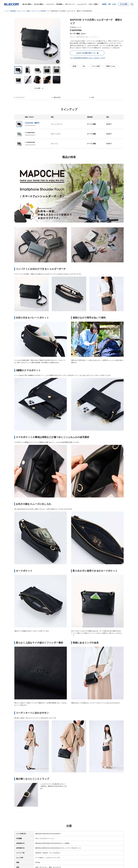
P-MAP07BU (31, 133)
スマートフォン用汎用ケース (40, 11)
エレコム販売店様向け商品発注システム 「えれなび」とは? (87, 58)
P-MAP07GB (31, 142)
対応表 (74, 66)
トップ (6, 11)
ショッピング (81, 4)
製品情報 (13, 11)
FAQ (84, 66)
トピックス (50, 4)
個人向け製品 (27, 4)
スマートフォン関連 (24, 11)
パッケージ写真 (96, 66)
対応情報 (59, 4)
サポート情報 (93, 4)
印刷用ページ (110, 66)
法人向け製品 (38, 4)
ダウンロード (69, 4)
